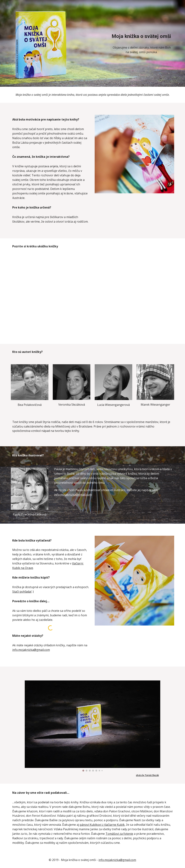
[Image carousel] (92, 726)
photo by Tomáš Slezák (147, 775)
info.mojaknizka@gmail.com (73, 495)
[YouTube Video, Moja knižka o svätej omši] (92, 295)
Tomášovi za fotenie (119, 834)
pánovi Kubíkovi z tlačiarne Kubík (102, 825)
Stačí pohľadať (22, 592)
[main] (141, 36)
